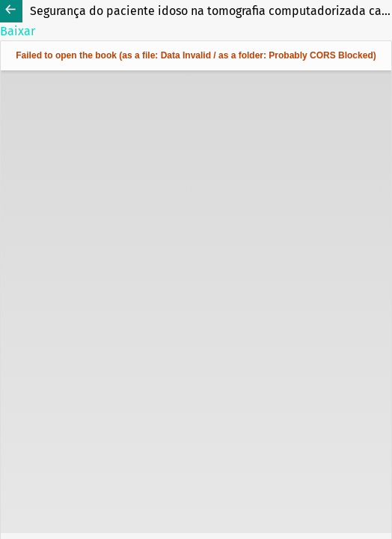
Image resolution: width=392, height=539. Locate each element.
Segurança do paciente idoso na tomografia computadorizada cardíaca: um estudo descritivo (211, 11)
